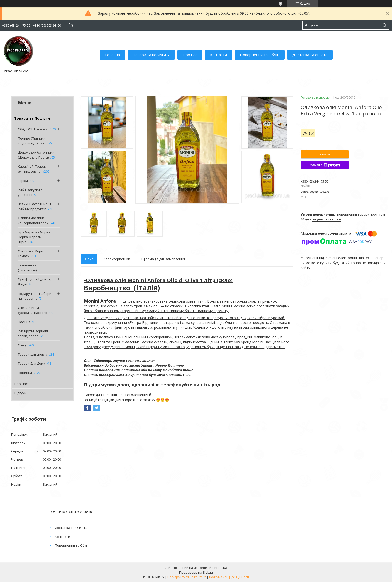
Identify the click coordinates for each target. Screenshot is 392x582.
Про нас (190, 55)
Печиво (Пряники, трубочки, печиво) (33, 141)
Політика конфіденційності (229, 577)
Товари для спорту (33, 354)
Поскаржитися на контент (187, 577)
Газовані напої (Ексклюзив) (30, 268)
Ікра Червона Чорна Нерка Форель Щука (34, 237)
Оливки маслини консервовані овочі (34, 220)
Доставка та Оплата (71, 528)
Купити (325, 154)
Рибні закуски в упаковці (30, 192)
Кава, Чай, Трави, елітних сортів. (32, 169)
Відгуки (20, 393)
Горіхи (23, 181)
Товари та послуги (149, 55)
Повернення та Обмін (260, 55)
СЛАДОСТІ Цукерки (33, 129)
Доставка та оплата (310, 55)
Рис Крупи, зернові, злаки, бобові (33, 333)
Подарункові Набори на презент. (35, 296)
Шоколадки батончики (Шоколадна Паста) (36, 155)
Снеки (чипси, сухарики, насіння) (32, 310)
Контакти (219, 55)
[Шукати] (384, 25)
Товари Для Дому (32, 363)
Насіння (24, 322)
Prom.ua (221, 568)
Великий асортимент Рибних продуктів (35, 206)
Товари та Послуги (32, 118)
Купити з (325, 165)
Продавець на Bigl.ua (196, 572)
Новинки (25, 373)
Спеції (23, 345)
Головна (113, 55)
